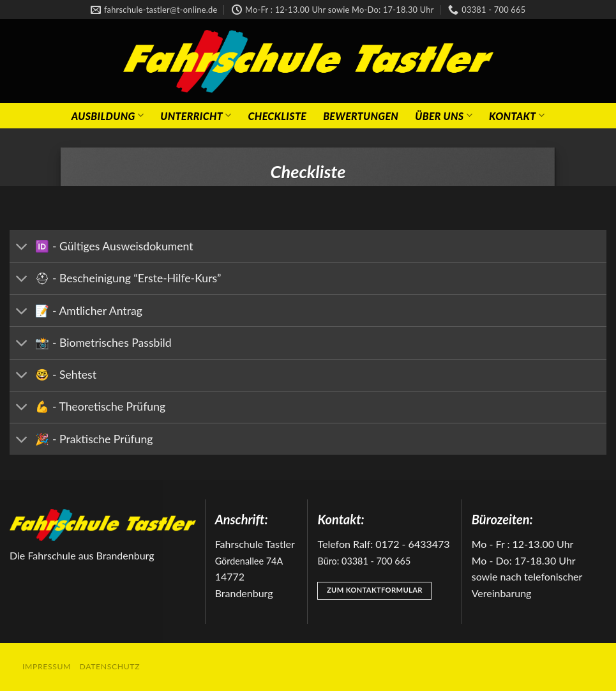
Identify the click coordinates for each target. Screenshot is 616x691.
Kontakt (517, 115)
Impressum (47, 666)
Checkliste (278, 116)
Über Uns (444, 115)
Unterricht (196, 115)
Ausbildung (108, 115)
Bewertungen (361, 116)
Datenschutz (110, 666)
